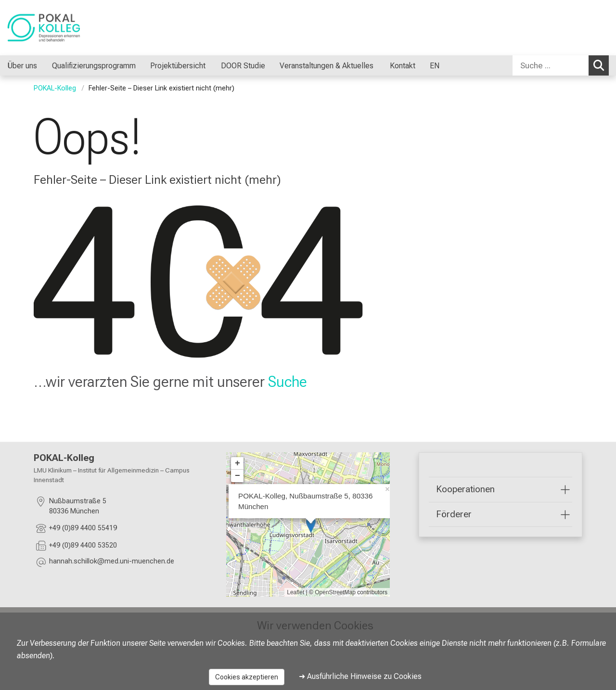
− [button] (237, 476)
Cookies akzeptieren (247, 677)
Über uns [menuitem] (22, 66)
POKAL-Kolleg (55, 88)
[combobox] (561, 65)
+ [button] (237, 463)
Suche (288, 382)
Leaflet (295, 592)
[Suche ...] (551, 65)
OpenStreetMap (335, 592)
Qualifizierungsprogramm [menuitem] (94, 66)
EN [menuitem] (435, 66)
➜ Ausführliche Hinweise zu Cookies (360, 676)
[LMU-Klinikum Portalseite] (65, 28)
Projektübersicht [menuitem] (178, 66)
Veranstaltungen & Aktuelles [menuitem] (327, 66)
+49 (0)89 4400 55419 (83, 528)
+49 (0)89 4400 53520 (83, 545)
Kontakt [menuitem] (403, 66)
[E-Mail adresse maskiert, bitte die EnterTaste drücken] (112, 563)
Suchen (601, 65)
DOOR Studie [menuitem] (243, 66)
